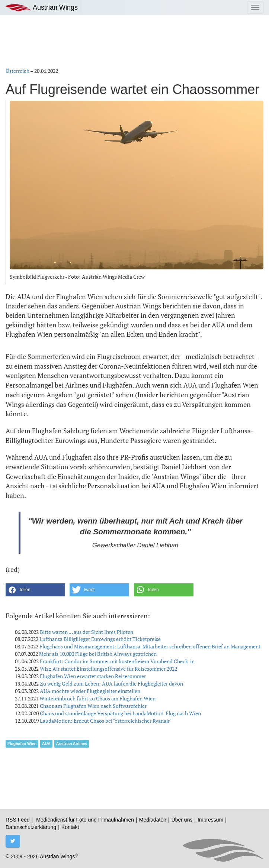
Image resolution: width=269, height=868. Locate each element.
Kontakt (70, 827)
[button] (35, 590)
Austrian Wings (42, 8)
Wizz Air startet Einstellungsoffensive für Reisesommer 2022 (108, 669)
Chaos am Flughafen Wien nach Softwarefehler (93, 706)
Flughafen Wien (22, 744)
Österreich (17, 71)
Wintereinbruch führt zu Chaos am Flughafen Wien (97, 698)
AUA (46, 744)
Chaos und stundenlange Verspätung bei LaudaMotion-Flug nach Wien (120, 713)
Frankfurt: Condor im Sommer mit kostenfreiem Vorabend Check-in (117, 661)
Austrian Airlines (72, 744)
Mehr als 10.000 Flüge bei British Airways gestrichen (98, 654)
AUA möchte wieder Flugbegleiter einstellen (90, 691)
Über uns (182, 820)
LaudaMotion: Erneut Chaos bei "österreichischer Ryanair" (106, 721)
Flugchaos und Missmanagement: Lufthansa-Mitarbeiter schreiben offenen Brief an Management (150, 646)
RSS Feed (18, 820)
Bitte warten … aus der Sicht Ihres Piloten (87, 632)
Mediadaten (153, 820)
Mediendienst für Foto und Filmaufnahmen (85, 820)
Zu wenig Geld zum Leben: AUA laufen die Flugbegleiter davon (111, 684)
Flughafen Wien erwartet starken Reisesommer (93, 676)
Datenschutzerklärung (31, 827)
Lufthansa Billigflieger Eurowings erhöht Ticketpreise (100, 639)
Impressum (210, 820)
